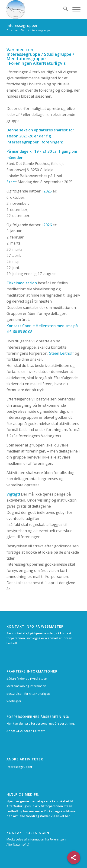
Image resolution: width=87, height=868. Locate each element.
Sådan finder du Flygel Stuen (27, 679)
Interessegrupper (22, 25)
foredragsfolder (38, 816)
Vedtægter (14, 701)
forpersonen (54, 806)
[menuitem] (63, 9)
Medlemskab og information (26, 686)
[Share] (74, 858)
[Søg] (63, 9)
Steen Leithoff (61, 353)
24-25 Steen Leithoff (30, 731)
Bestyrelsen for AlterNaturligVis (29, 694)
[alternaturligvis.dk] (36, 9)
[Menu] (74, 9)
